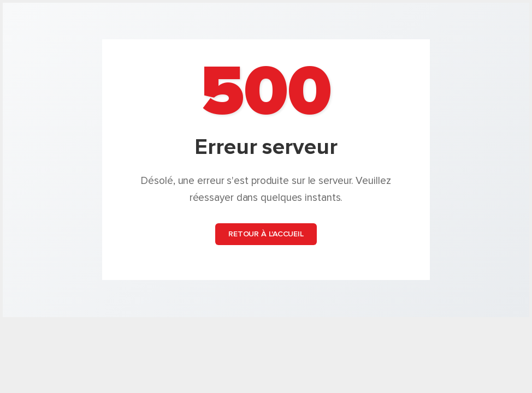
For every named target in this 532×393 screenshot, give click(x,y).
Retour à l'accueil (266, 234)
